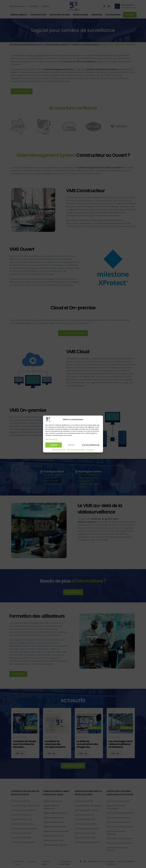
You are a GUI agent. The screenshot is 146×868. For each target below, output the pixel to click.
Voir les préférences (91, 446)
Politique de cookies (59, 451)
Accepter (54, 446)
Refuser (71, 446)
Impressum (90, 451)
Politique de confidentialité (76, 451)
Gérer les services (51, 440)
